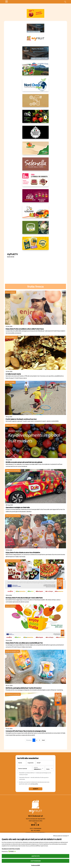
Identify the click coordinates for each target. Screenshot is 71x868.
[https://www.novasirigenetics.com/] (35, 118)
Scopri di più (11, 257)
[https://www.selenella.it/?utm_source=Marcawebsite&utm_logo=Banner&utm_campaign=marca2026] (35, 165)
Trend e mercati (11, 337)
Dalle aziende (10, 292)
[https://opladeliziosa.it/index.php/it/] (35, 213)
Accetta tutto (36, 856)
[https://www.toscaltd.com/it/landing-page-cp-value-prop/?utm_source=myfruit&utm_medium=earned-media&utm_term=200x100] (35, 28)
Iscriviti (36, 789)
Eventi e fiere (10, 382)
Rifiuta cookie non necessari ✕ (61, 836)
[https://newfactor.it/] (35, 197)
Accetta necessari (36, 861)
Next (43, 740)
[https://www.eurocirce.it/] (35, 70)
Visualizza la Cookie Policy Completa (11, 849)
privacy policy (34, 784)
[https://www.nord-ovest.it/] (35, 86)
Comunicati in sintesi (13, 471)
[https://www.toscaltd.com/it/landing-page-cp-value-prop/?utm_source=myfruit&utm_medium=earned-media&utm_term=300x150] (35, 54)
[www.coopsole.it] (35, 181)
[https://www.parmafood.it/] (35, 245)
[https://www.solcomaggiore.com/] (36, 102)
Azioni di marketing (12, 651)
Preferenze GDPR (36, 865)
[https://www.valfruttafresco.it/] (35, 150)
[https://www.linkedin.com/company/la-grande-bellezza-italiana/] (35, 134)
